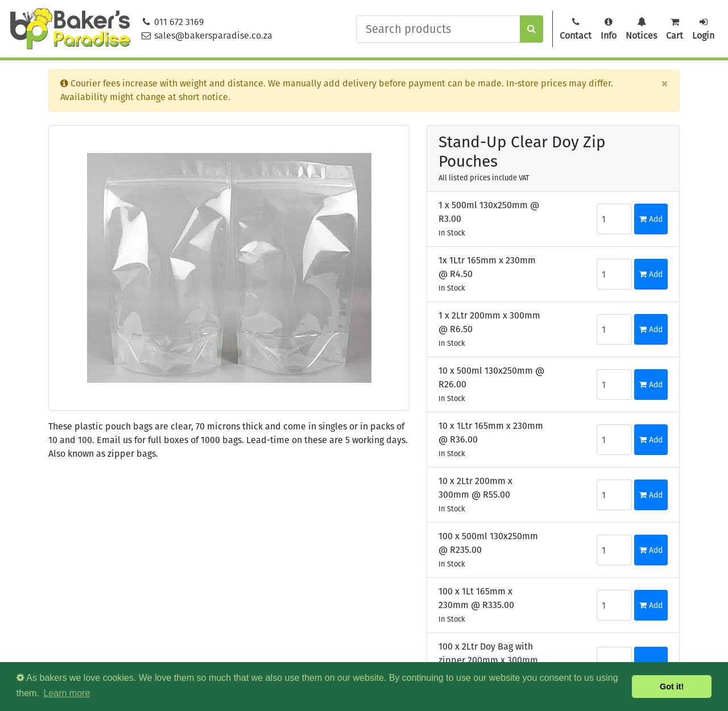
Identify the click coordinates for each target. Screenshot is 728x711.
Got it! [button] (672, 687)
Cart (675, 29)
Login (703, 29)
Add (651, 219)
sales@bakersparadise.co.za (207, 36)
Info (609, 29)
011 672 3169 (172, 22)
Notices (641, 29)
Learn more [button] (67, 693)
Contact (576, 29)
